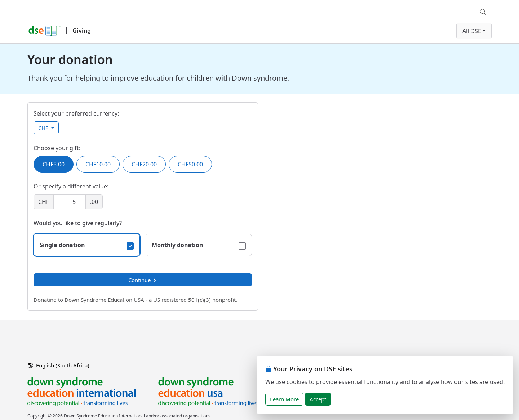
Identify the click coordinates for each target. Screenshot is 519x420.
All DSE (472, 31)
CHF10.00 (98, 164)
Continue (143, 280)
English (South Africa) (59, 365)
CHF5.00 (54, 164)
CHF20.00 (144, 164)
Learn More (284, 399)
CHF (44, 128)
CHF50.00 (190, 164)
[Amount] (70, 202)
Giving (82, 31)
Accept (318, 399)
